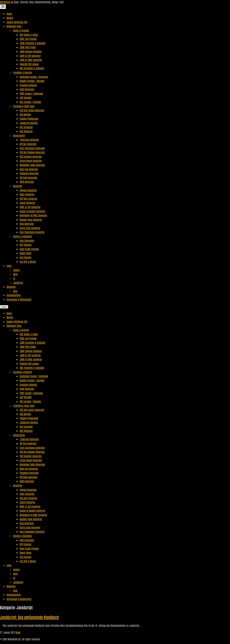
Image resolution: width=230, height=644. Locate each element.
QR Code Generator (29, 178)
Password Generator (29, 173)
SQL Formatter (26, 127)
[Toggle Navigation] (3, 7)
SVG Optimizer (26, 131)
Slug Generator (27, 224)
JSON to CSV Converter (30, 56)
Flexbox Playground (29, 119)
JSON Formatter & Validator (33, 43)
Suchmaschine (14, 295)
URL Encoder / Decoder (30, 102)
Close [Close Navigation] (4, 307)
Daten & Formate (21, 30)
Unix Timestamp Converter (32, 232)
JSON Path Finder (28, 47)
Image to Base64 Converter (33, 211)
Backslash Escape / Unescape (34, 77)
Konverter (18, 186)
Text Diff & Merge (28, 262)
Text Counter (26, 257)
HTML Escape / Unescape (31, 93)
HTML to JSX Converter (30, 207)
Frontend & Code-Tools (24, 106)
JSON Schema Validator (31, 51)
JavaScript (18, 283)
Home (9, 14)
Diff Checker (26, 245)
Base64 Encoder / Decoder (32, 81)
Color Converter (27, 194)
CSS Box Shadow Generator (32, 152)
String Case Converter (30, 228)
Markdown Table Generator (32, 165)
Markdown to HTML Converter (33, 215)
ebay (15, 274)
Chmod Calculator (28, 190)
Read (18, 632)
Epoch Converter (27, 203)
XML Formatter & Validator (32, 68)
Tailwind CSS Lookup (29, 64)
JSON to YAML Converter (31, 60)
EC (14, 278)
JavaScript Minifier (29, 123)
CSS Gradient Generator (31, 156)
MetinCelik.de (7, 2)
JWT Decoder (26, 98)
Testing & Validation (23, 236)
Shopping (11, 287)
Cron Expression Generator (32, 148)
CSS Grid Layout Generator (32, 110)
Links (9, 266)
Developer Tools (14, 26)
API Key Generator (28, 144)
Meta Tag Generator (29, 169)
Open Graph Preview (29, 249)
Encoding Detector (28, 85)
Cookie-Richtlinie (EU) (17, 22)
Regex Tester (26, 253)
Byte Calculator (27, 241)
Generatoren (19, 135)
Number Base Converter (31, 220)
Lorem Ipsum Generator (31, 161)
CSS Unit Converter (29, 199)
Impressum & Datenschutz (19, 299)
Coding (16, 270)
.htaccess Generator (29, 140)
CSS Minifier (25, 114)
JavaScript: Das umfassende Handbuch (29, 617)
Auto (15, 291)
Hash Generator (27, 89)
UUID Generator (27, 182)
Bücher (10, 18)
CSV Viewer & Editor (29, 35)
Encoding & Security (23, 72)
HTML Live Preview (28, 39)
